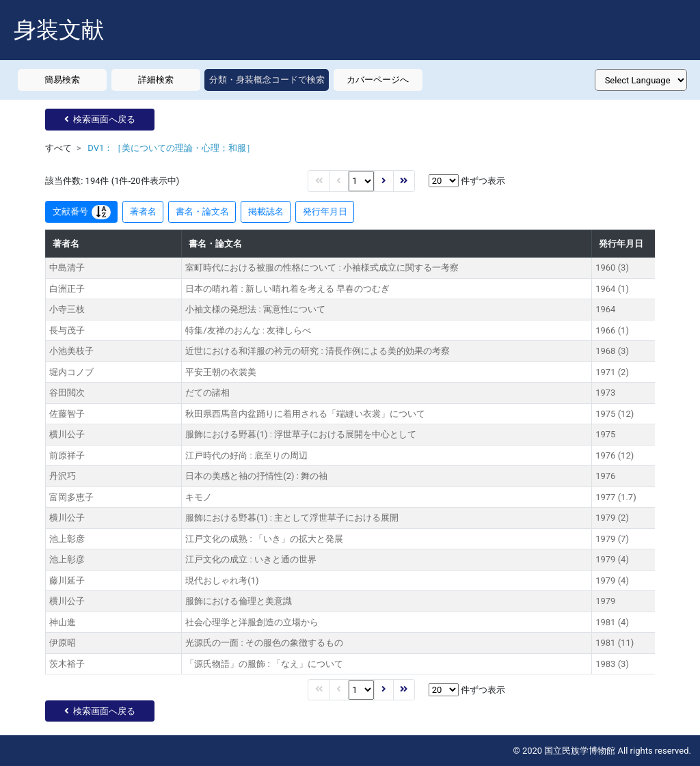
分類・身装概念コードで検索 (267, 80)
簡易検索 (62, 80)
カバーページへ (378, 80)
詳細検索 (156, 80)
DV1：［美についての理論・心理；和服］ (171, 148)
